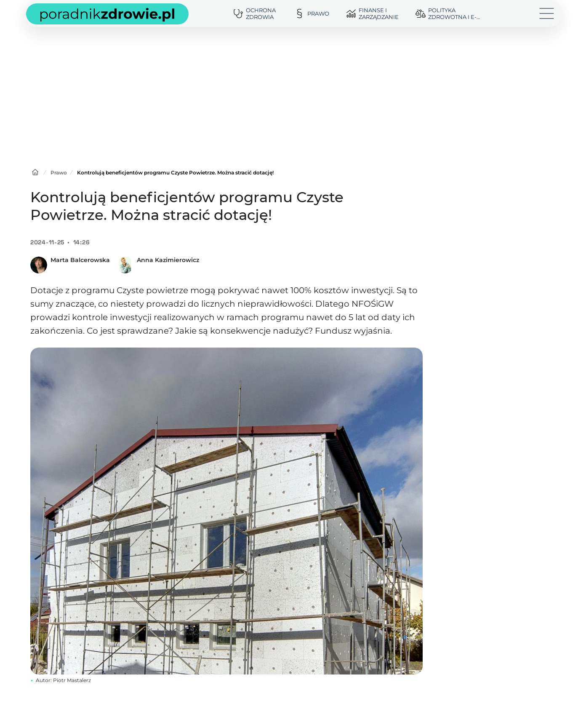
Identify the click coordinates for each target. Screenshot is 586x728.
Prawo (59, 173)
